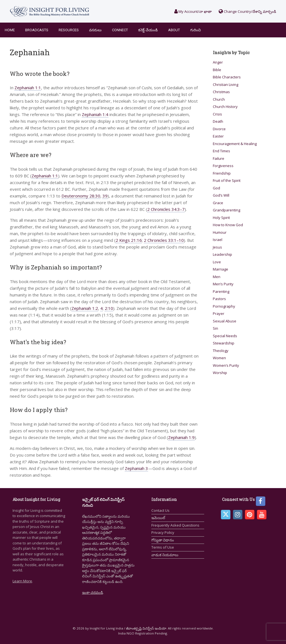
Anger (218, 62)
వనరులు (95, 30)
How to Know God (228, 225)
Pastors (219, 299)
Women (219, 358)
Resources (69, 30)
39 (105, 196)
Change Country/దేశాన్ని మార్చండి (247, 11)
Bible (217, 70)
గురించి (196, 30)
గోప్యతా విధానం (163, 540)
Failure (219, 158)
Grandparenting (227, 210)
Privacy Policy (163, 532)
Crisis (217, 114)
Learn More (22, 581)
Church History (225, 107)
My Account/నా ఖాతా (193, 11)
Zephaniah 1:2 (85, 308)
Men (217, 277)
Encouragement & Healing (235, 144)
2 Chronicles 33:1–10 (164, 240)
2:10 (109, 308)
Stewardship (224, 343)
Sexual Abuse (225, 321)
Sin (215, 328)
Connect (120, 30)
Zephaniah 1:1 (28, 88)
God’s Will (221, 195)
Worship (220, 373)
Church (219, 99)
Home (10, 30)
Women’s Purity (226, 365)
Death (218, 121)
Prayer (219, 313)
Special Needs (225, 336)
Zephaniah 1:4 (95, 114)
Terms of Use (163, 547)
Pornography (224, 306)
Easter (218, 136)
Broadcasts (37, 30)
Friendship (222, 173)
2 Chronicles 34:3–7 (166, 209)
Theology (221, 351)
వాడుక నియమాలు (165, 555)
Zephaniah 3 (136, 468)
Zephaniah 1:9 (181, 437)
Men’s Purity (223, 284)
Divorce (219, 129)
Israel (218, 240)
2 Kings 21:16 (129, 240)
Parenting (221, 291)
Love (217, 262)
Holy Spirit (221, 218)
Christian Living (226, 85)
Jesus (217, 247)
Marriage (221, 269)
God (216, 188)
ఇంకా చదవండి (93, 592)
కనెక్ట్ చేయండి (148, 30)
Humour (220, 232)
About (174, 30)
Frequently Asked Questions (175, 525)
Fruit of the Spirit (227, 180)
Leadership (222, 254)
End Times (221, 151)
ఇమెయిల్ (158, 518)
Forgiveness (223, 166)
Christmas (221, 92)
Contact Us (160, 510)
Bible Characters (227, 77)
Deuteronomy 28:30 (81, 196)
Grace (218, 203)
